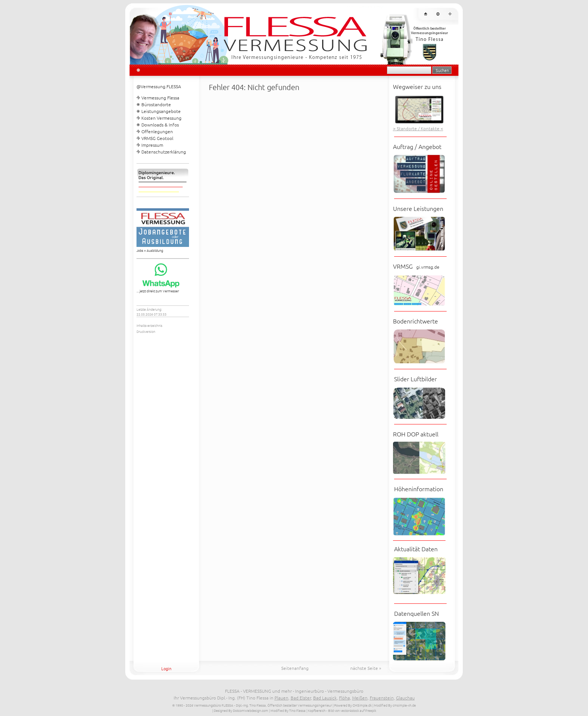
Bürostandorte (156, 104)
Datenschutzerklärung (164, 152)
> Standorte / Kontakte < (418, 128)
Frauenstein (382, 698)
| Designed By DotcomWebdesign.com (240, 710)
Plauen (281, 698)
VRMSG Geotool (157, 138)
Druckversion (146, 331)
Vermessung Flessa (160, 98)
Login (166, 668)
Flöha (344, 698)
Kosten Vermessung (161, 118)
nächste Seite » (366, 668)
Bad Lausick (325, 698)
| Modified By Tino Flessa (287, 710)
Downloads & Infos (160, 125)
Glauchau (405, 698)
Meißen (360, 698)
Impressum (152, 145)
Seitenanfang (295, 668)
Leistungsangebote (161, 111)
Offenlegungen (157, 131)
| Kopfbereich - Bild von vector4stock (333, 710)
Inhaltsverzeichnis (149, 325)
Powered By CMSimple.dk (353, 705)
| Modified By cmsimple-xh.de (394, 705)
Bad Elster (301, 698)
